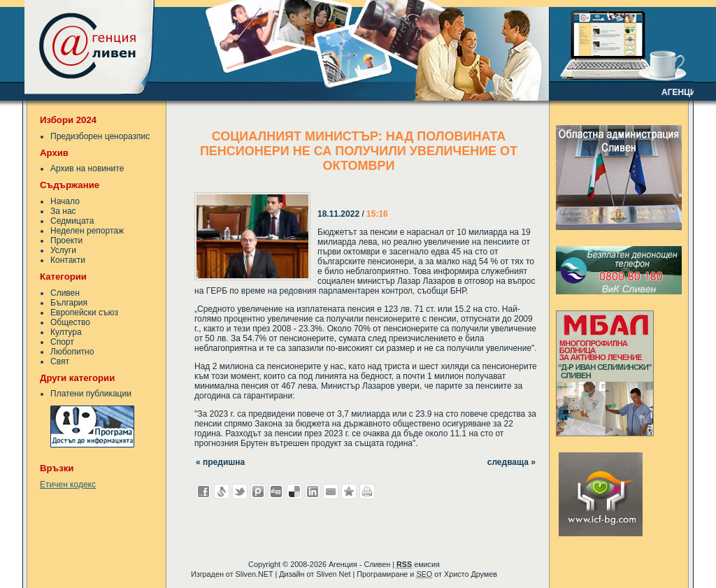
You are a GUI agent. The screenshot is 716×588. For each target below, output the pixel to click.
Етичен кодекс (68, 485)
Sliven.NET (255, 574)
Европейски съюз (84, 313)
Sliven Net (333, 574)
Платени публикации (91, 394)
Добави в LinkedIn (313, 492)
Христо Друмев (471, 574)
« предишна (220, 462)
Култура (66, 332)
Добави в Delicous (294, 492)
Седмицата (72, 221)
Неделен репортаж (87, 231)
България (69, 303)
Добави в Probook (258, 492)
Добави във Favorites (349, 492)
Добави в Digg (276, 492)
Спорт (62, 342)
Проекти (66, 241)
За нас (63, 211)
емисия (418, 564)
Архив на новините (87, 168)
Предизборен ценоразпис (100, 136)
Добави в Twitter (240, 492)
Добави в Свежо (222, 492)
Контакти (68, 260)
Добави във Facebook (203, 492)
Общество (70, 322)
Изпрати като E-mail (331, 492)
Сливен (65, 293)
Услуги (63, 250)
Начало (65, 201)
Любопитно (72, 352)
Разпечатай (367, 492)
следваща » (511, 462)
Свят (60, 361)
